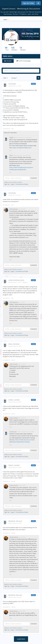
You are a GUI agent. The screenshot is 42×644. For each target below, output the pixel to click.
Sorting (14, 78)
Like (12, 129)
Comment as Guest (22, 184)
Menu (6, 20)
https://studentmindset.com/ (22, 148)
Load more (21, 639)
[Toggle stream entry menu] (38, 84)
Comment (6, 129)
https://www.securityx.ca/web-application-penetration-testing (22, 441)
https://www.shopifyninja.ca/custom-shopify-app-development (21, 168)
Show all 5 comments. (10, 133)
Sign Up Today (28, 3)
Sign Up (7, 184)
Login (12, 184)
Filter (6, 78)
